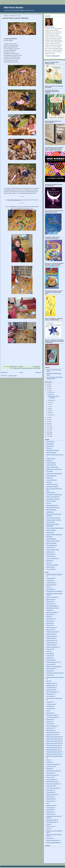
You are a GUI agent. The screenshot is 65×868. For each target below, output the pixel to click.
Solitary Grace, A (51, 552)
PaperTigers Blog (51, 522)
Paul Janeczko (50, 773)
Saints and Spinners (51, 543)
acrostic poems (50, 585)
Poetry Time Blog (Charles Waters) (55, 528)
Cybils (48, 651)
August (50, 402)
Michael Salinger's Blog (52, 505)
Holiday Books (50, 694)
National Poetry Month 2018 (53, 752)
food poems (49, 671)
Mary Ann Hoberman (52, 726)
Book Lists (49, 625)
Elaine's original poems (27, 368)
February (51, 415)
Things (48, 824)
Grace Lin (49, 675)
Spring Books (50, 810)
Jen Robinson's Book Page (53, 499)
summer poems (50, 814)
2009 (48, 432)
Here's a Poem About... (52, 692)
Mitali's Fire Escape (51, 510)
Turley (48, 829)
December (51, 392)
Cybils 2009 (49, 654)
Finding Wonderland (51, 476)
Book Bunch (49, 623)
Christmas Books (51, 643)
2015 (48, 420)
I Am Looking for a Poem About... (55, 698)
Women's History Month (52, 840)
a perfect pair (50, 580)
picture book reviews (52, 775)
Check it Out (49, 461)
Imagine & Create (51, 492)
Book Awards (50, 621)
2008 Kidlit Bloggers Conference (54, 575)
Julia (48, 711)
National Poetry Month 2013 (53, 743)
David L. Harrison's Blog (52, 467)
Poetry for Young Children (53, 784)
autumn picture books (52, 597)
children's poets (50, 638)
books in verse (50, 630)
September (51, 400)
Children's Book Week (52, 632)
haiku (48, 681)
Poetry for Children (51, 530)
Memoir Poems (50, 730)
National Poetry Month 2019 (53, 754)
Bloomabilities (50, 444)
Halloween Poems (51, 685)
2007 (48, 436)
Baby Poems (50, 601)
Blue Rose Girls (50, 446)
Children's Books (51, 634)
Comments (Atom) (12, 376)
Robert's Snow (50, 799)
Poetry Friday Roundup (52, 788)
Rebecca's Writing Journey (53, 541)
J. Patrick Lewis (50, 704)
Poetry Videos (50, 790)
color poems (49, 649)
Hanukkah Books (51, 688)
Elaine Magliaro (51, 27)
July (49, 404)
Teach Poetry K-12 (51, 554)
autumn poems (17, 368)
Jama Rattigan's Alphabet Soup (54, 495)
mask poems (50, 728)
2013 (48, 424)
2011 (48, 428)
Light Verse (49, 722)
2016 (48, 418)
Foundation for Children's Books (54, 673)
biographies (49, 610)
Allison (48, 587)
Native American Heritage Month (54, 756)
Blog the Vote (50, 614)
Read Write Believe (51, 539)
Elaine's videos (50, 664)
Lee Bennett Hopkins (52, 717)
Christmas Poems (51, 645)
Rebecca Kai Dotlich (51, 795)
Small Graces (50, 808)
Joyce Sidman (50, 709)
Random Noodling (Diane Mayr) (54, 535)
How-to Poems (50, 696)
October (50, 394)
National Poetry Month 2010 (53, 737)
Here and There (50, 690)
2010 (48, 430)
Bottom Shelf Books (51, 453)
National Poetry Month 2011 (53, 739)
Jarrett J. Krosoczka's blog (53, 497)
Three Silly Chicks (51, 556)
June (49, 407)
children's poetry (50, 636)
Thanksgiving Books (51, 820)
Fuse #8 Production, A (52, 480)
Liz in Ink (49, 503)
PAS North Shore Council (53, 771)
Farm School (50, 471)
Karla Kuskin (50, 713)
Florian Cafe (49, 478)
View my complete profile (53, 56)
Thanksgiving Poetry (51, 822)
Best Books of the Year (52, 608)
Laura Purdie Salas (51, 501)
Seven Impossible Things (53, 550)
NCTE (48, 760)
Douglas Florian (50, 660)
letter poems (49, 719)
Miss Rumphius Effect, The (53, 508)
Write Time (49, 563)
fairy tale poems (50, 669)
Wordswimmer (50, 560)
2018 (48, 388)
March (50, 413)
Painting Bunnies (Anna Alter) (54, 520)
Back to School (50, 604)
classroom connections (52, 647)
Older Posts (38, 372)
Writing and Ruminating (52, 565)
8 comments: (37, 366)
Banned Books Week (52, 606)
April (49, 411)
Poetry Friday (37, 368)
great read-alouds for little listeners (55, 677)
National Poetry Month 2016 (53, 748)
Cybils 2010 (49, 656)
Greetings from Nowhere (52, 487)
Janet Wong (49, 706)
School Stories (50, 801)
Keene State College (52, 715)
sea (47, 803)
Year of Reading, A (51, 569)
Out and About (50, 766)
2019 (48, 386)
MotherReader (50, 512)
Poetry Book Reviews (52, 782)
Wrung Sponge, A (51, 567)
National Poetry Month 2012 (53, 741)
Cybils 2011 (49, 658)
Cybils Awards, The (51, 465)
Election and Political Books (53, 667)
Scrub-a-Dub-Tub (51, 547)
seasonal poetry (50, 805)
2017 (48, 390)
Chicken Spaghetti (51, 463)
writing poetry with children (53, 843)
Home (22, 372)
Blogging (49, 617)
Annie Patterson (50, 442)
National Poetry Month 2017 (53, 750)
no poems (49, 762)
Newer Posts (4, 372)
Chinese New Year (51, 640)
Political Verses (50, 532)
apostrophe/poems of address (54, 591)
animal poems (50, 589)
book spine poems (51, 627)
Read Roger (49, 537)
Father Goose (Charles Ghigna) (54, 474)
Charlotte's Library (51, 458)
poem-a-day (49, 777)
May (49, 409)
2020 (48, 384)
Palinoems (49, 769)
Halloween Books (51, 683)
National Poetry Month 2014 (53, 745)
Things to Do (50, 827)
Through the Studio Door (53, 558)
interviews (49, 702)
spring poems (50, 812)
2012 (48, 426)
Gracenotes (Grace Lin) (52, 484)
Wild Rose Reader (14, 7)
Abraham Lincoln (51, 583)
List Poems (49, 724)
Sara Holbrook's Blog (52, 545)
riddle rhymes (50, 797)
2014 (48, 422)
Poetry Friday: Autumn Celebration (16, 18)
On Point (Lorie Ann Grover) (53, 518)
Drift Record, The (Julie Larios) (54, 469)
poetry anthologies (51, 779)
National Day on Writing (52, 732)
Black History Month (51, 612)
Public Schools (50, 792)
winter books (50, 838)
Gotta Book (49, 482)
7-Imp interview (50, 578)
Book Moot (49, 448)
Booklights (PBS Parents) (53, 450)
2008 (48, 434)
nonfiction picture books (52, 764)
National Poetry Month (52, 735)
